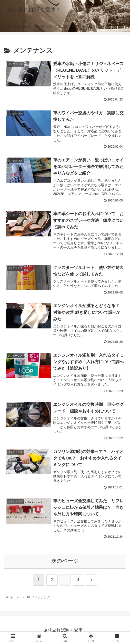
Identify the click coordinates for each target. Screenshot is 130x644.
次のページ (65, 561)
